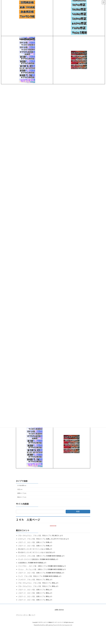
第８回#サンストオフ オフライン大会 (31, 549)
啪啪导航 (49, 552)
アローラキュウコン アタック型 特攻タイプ (34, 535)
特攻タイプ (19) (22, 497)
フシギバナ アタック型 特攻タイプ (31, 580)
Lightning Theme (52, 625)
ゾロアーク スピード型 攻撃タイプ (31, 542)
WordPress (43, 625)
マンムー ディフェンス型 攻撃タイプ (32, 569)
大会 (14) (20, 489)
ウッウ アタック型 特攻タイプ (29, 576)
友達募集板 (22, 563)
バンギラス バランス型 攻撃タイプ (31, 556)
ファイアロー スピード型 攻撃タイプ (32, 566)
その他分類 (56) (22, 485)
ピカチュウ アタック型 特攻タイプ (31, 539)
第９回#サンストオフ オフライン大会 (31, 552)
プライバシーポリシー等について (26, 615)
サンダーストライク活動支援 (28, 559)
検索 (78, 511)
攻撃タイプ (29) (22, 493)
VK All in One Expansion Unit (65, 625)
